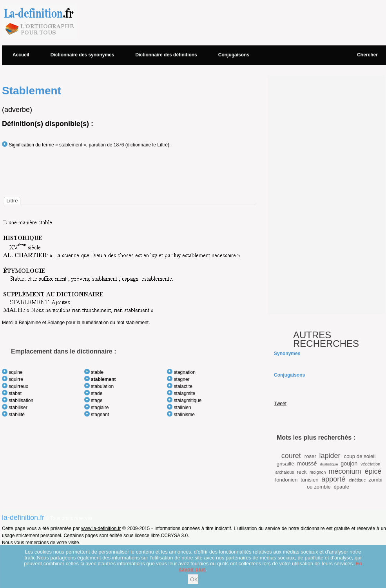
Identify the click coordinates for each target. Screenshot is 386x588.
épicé (373, 471)
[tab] (12, 201)
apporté (333, 479)
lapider (330, 456)
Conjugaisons (234, 55)
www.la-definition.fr (101, 528)
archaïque (285, 472)
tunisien (309, 480)
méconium (345, 471)
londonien (286, 480)
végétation (370, 464)
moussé (307, 464)
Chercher (367, 55)
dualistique (329, 464)
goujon (349, 464)
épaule (341, 487)
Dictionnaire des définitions (166, 55)
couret (291, 456)
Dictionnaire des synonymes (82, 55)
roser (310, 456)
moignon (318, 472)
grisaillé (285, 464)
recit (302, 472)
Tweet (280, 404)
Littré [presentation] (12, 201)
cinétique (357, 480)
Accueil (21, 55)
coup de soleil (360, 456)
